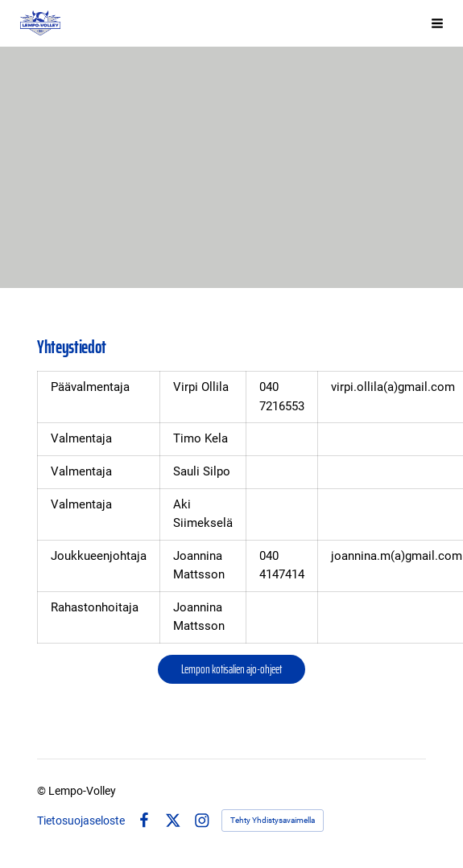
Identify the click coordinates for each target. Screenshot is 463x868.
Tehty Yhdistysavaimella (273, 820)
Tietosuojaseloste (81, 821)
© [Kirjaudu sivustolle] (43, 791)
